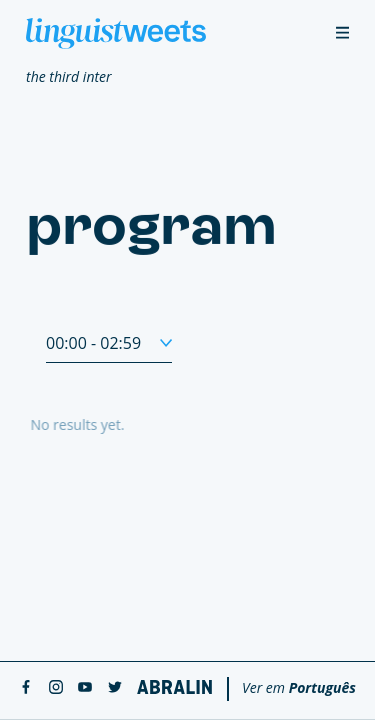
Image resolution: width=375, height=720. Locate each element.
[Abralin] (174, 687)
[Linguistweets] (116, 33)
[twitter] (115, 688)
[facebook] (26, 688)
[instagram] (56, 688)
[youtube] (85, 688)
